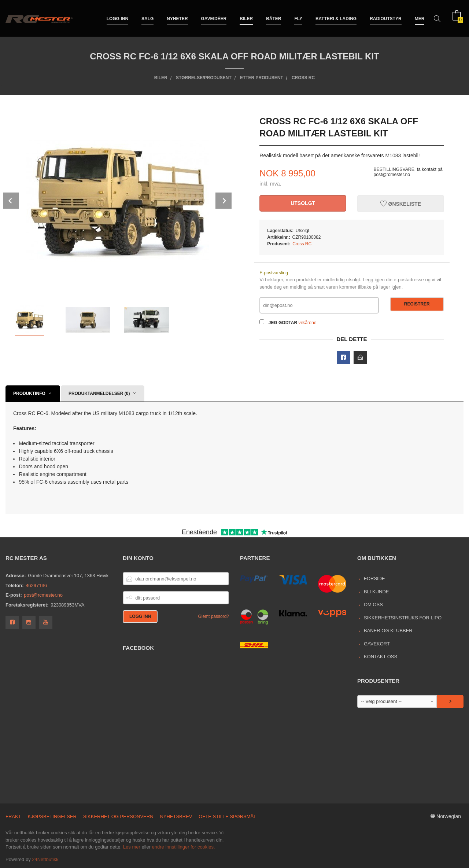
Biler (246, 18)
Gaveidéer (214, 18)
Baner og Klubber (388, 631)
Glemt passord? (213, 616)
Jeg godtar (283, 323)
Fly (298, 18)
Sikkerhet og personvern (118, 816)
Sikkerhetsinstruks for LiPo (403, 618)
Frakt (13, 816)
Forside (374, 578)
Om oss (373, 605)
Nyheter (177, 18)
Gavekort (377, 644)
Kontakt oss (381, 657)
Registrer (417, 304)
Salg (147, 18)
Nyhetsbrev (176, 816)
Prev (11, 201)
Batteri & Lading (336, 18)
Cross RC (302, 244)
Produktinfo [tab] (29, 393)
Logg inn (117, 18)
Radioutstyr (386, 18)
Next (224, 201)
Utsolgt (303, 203)
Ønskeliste (401, 204)
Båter (274, 18)
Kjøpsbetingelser (52, 816)
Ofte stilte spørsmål (227, 816)
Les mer (132, 847)
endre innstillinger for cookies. (184, 847)
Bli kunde (376, 592)
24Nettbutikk (45, 859)
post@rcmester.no (43, 595)
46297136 (36, 585)
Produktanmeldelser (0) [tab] (99, 393)
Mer (420, 18)
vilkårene (308, 323)
